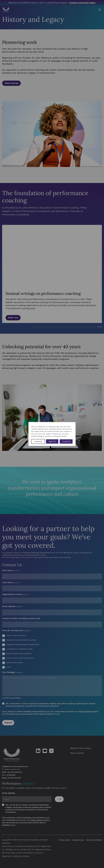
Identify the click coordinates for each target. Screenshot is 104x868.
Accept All (66, 441)
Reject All (52, 441)
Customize (38, 441)
